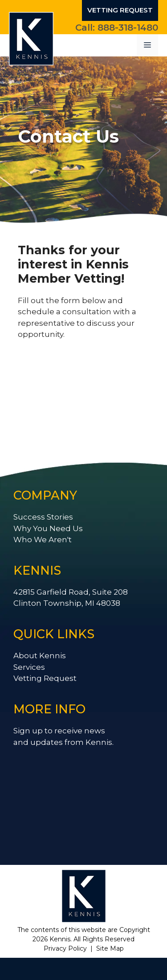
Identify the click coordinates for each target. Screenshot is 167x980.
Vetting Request (120, 10)
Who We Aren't (43, 540)
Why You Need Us (48, 528)
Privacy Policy (65, 948)
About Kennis (40, 656)
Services (29, 667)
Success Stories (43, 517)
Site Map (110, 948)
